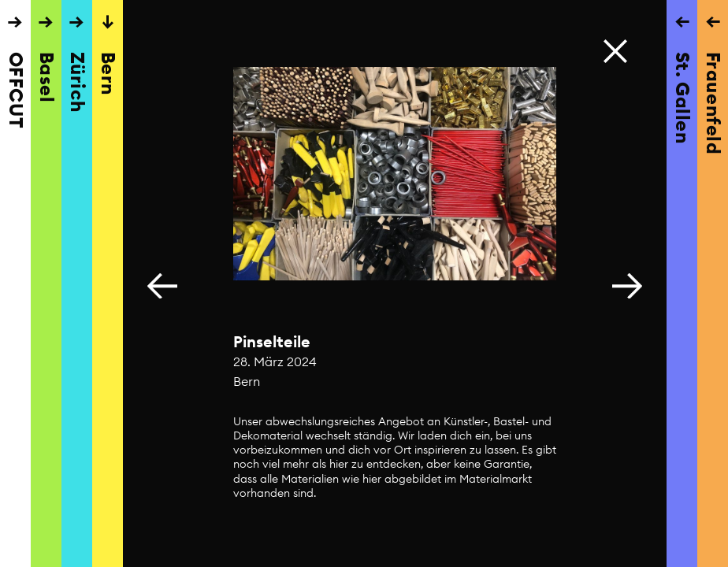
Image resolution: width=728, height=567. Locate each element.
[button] (627, 283)
